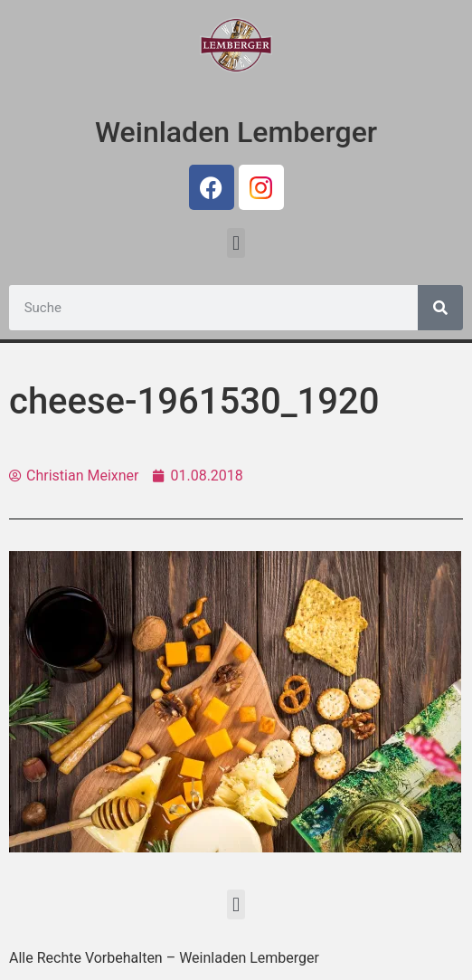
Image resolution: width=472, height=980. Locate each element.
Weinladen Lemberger (236, 132)
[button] (236, 243)
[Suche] (440, 308)
